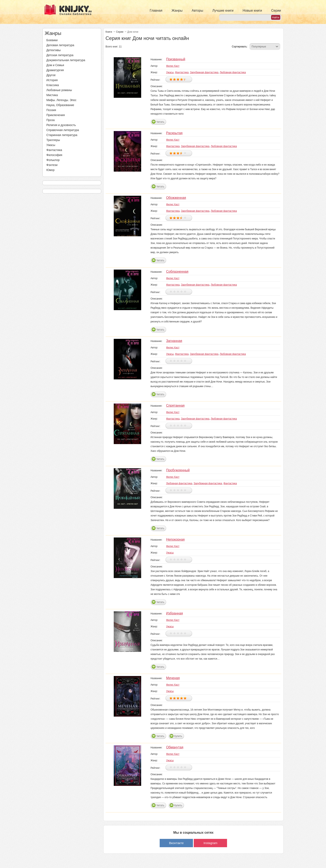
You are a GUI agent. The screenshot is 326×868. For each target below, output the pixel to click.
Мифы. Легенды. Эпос (61, 100)
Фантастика (54, 150)
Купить (178, 736)
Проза (51, 120)
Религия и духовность (61, 125)
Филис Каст (173, 66)
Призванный (176, 59)
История (52, 80)
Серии (276, 11)
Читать (160, 122)
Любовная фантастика (233, 72)
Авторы (197, 11)
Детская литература (60, 55)
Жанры (177, 11)
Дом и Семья (55, 65)
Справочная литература (63, 130)
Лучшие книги (223, 11)
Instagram (211, 843)
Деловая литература (60, 45)
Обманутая (175, 747)
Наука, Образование (60, 105)
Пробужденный (178, 470)
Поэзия (51, 110)
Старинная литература (62, 135)
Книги (109, 32)
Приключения (56, 115)
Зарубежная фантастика (204, 72)
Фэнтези (52, 165)
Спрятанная (175, 406)
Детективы (54, 50)
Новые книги (252, 11)
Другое (51, 75)
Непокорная (175, 539)
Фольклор (53, 160)
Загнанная (174, 341)
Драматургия (55, 70)
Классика (53, 85)
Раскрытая (174, 133)
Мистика (52, 95)
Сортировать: (240, 47)
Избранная (175, 613)
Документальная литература (66, 60)
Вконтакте (176, 843)
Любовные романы (59, 90)
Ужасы (51, 145)
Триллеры (53, 140)
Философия (54, 155)
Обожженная (176, 198)
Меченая (173, 678)
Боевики (52, 40)
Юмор (50, 170)
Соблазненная (177, 272)
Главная (156, 11)
